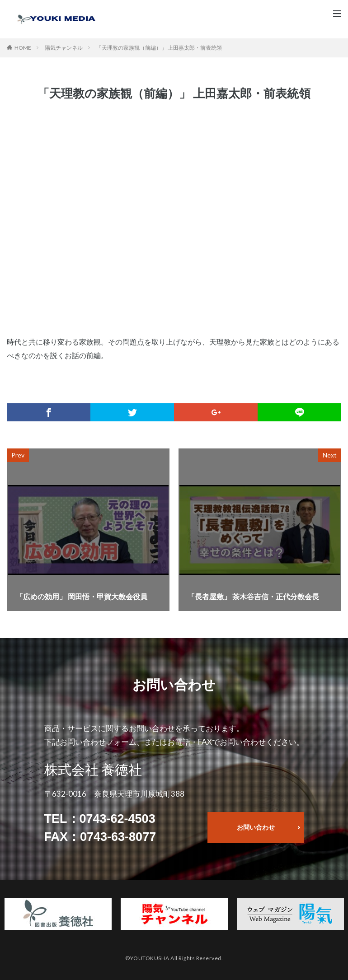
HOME (23, 48)
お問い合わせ (256, 827)
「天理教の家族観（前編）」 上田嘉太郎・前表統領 (159, 48)
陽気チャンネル (64, 48)
